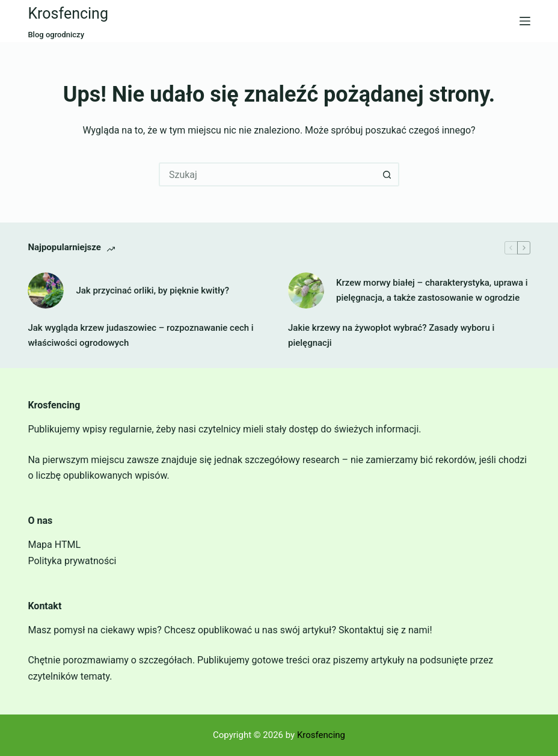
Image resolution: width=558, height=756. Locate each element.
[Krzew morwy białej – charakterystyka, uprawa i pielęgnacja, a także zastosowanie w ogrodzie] (306, 290)
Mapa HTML (54, 545)
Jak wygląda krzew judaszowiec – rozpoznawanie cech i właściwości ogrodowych (140, 335)
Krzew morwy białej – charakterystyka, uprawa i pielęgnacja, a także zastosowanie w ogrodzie (432, 290)
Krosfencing (68, 14)
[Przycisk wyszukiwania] (387, 174)
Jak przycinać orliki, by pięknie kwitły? (152, 290)
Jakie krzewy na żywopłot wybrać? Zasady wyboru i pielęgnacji (391, 335)
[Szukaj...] (267, 174)
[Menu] (525, 21)
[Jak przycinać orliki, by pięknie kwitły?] (46, 290)
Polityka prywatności (72, 561)
